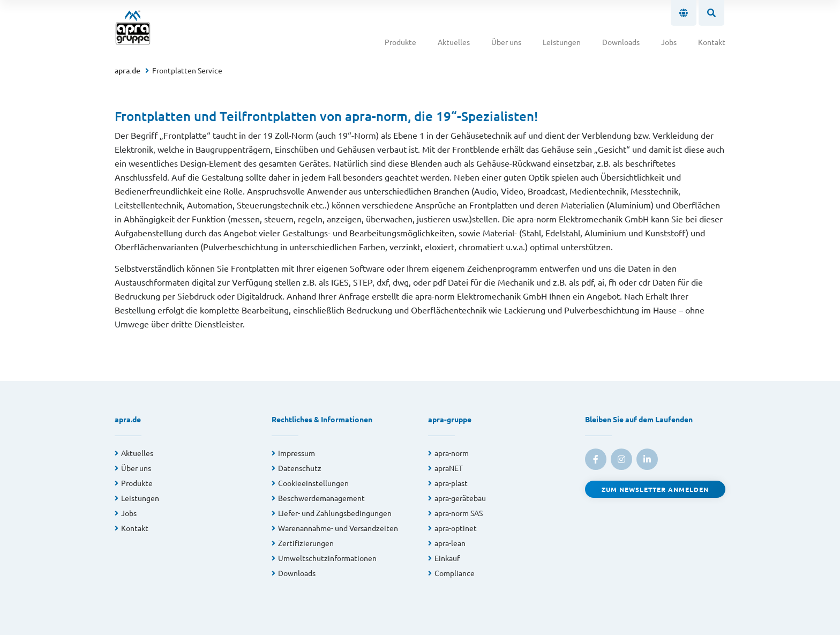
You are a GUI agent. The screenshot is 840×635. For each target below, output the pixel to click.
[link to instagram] (621, 459)
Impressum (297, 453)
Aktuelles (454, 42)
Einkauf (447, 558)
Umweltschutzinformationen (327, 558)
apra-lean (450, 543)
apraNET (449, 468)
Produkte (400, 42)
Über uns (506, 42)
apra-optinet (456, 528)
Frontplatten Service (187, 70)
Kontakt (712, 42)
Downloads (621, 42)
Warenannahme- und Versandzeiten (338, 528)
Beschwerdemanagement (321, 498)
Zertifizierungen (306, 543)
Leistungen (562, 42)
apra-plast (451, 483)
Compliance (455, 573)
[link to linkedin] (647, 459)
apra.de (127, 70)
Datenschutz (300, 468)
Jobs (669, 42)
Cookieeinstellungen (313, 483)
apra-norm (452, 453)
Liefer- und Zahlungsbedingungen (335, 513)
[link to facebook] (596, 459)
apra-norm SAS (459, 513)
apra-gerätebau (460, 498)
